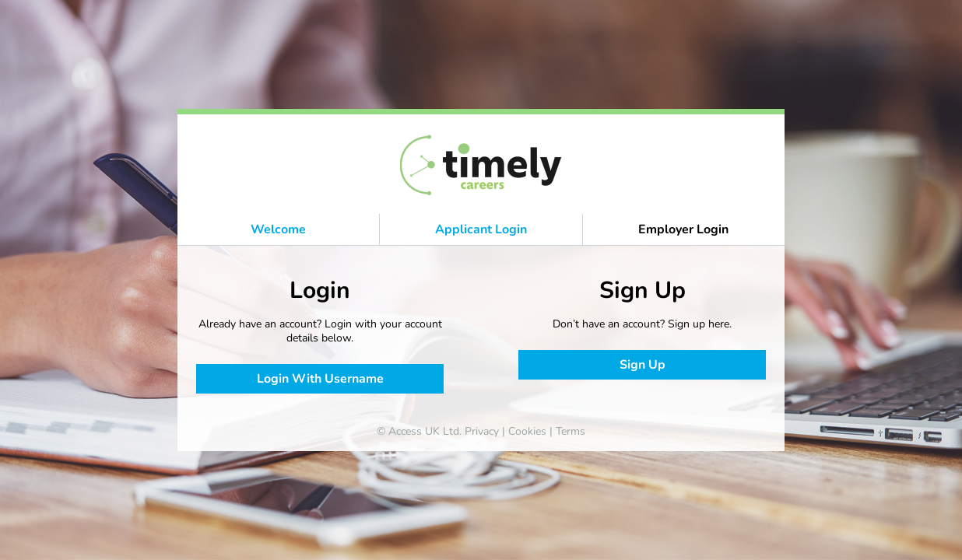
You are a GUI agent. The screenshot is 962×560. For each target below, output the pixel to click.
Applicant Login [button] (481, 229)
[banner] (481, 164)
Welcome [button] (278, 229)
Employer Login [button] (683, 229)
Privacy (482, 431)
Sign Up (643, 365)
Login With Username (320, 379)
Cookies (527, 431)
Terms (571, 431)
